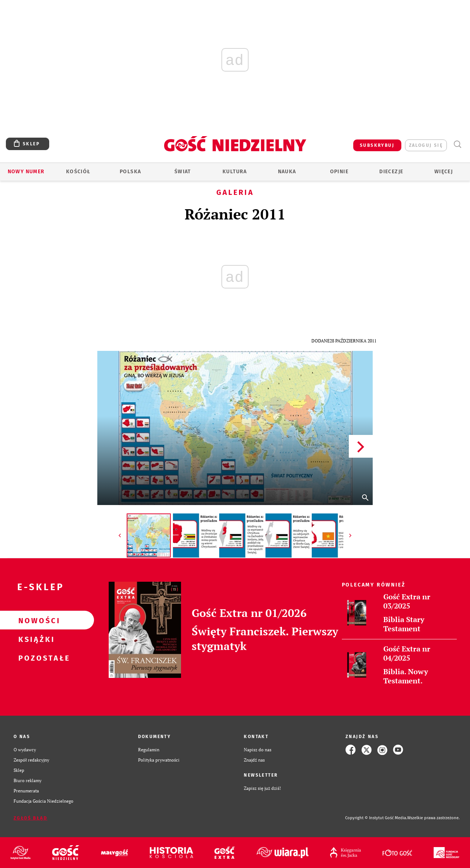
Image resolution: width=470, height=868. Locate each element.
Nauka (287, 172)
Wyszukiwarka (457, 144)
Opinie (339, 172)
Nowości (35, 620)
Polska (130, 172)
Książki (35, 639)
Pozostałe (35, 658)
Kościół (78, 172)
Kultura (235, 172)
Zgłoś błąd (30, 818)
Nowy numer (26, 172)
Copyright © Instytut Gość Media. (376, 818)
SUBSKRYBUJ (377, 145)
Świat (183, 172)
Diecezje (391, 172)
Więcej (444, 172)
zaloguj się (426, 145)
